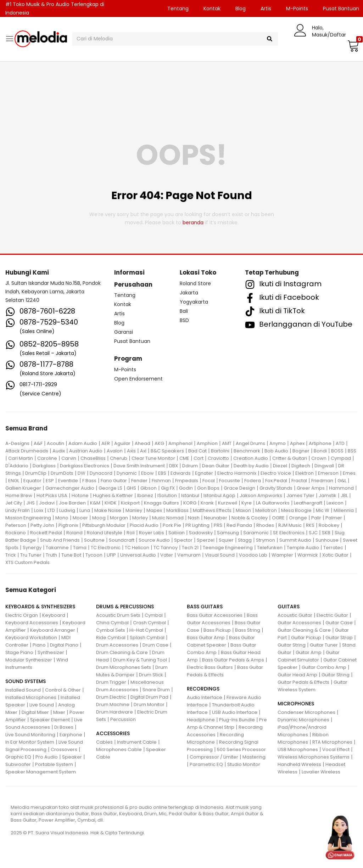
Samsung (228, 533)
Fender (139, 481)
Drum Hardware (115, 712)
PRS (218, 525)
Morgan (119, 518)
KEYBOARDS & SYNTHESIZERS (40, 607)
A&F (38, 443)
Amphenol (180, 443)
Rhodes (265, 525)
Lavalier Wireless (321, 772)
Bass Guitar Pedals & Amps (233, 660)
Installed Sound (23, 690)
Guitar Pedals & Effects (303, 682)
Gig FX (168, 488)
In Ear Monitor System (30, 742)
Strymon (266, 540)
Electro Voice (276, 473)
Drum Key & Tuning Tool (140, 660)
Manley (134, 510)
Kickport (130, 503)
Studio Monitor (244, 764)
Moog (99, 518)
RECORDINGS (203, 689)
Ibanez (145, 495)
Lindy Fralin (18, 510)
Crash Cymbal (149, 623)
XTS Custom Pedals (27, 562)
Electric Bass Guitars (210, 667)
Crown (319, 458)
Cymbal (154, 615)
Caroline (47, 458)
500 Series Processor (241, 749)
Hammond (341, 488)
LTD (51, 510)
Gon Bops (208, 488)
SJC (313, 533)
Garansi (124, 332)
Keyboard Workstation (31, 638)
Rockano (16, 533)
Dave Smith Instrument (139, 466)
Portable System (54, 764)
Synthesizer (51, 652)
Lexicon (335, 503)
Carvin (69, 458)
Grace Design (239, 488)
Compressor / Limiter (214, 757)
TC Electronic (106, 548)
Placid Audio (144, 525)
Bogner (301, 451)
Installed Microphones (31, 697)
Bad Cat (197, 451)
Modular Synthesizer (29, 660)
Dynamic (127, 473)
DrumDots (62, 473)
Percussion (123, 719)
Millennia (344, 510)
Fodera (253, 481)
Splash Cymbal (147, 638)
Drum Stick (151, 675)
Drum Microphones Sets (124, 667)
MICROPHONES (296, 704)
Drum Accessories (117, 645)
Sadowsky (201, 533)
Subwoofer (18, 764)
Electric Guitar (332, 615)
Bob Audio (276, 451)
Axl (143, 451)
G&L (342, 481)
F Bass (89, 481)
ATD (340, 443)
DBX (174, 466)
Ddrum (190, 466)
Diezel (280, 466)
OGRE (278, 518)
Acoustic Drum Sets (118, 615)
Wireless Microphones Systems (314, 757)
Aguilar (122, 443)
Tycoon (94, 555)
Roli (131, 533)
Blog (241, 9)
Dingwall (324, 466)
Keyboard (54, 615)
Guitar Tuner (324, 645)
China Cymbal (112, 623)
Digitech (301, 466)
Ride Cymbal (111, 638)
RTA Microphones (332, 742)
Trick (11, 555)
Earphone (71, 735)
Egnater (204, 473)
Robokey (329, 525)
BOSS (337, 451)
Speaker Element (50, 720)
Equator (32, 481)
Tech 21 (190, 548)
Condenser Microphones (306, 712)
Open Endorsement (138, 379)
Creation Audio (251, 458)
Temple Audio (303, 548)
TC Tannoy (166, 548)
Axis (131, 451)
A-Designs (17, 443)
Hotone (80, 495)
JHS (30, 503)
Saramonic (256, 533)
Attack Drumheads (27, 451)
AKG (159, 443)
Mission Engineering (28, 518)
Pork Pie (172, 525)
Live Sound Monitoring (30, 735)
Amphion (207, 443)
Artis (266, 9)
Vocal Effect (336, 749)
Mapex (154, 510)
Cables (104, 742)
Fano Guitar (114, 481)
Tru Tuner (31, 555)
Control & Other (63, 690)
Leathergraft (308, 503)
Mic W (323, 510)
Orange (298, 518)
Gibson (149, 488)
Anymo (278, 443)
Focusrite (230, 481)
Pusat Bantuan (132, 341)
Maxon (243, 510)
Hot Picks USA (52, 495)
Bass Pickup (217, 630)
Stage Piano (19, 652)
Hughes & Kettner (113, 495)
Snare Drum (156, 690)
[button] (352, 46)
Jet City (14, 503)
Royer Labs (152, 533)
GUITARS (289, 607)
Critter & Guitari (290, 458)
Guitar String (292, 645)
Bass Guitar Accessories (215, 615)
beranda (193, 222)
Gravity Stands (276, 488)
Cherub (119, 458)
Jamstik (328, 495)
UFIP (111, 555)
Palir (316, 518)
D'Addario (17, 466)
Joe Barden (72, 503)
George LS (110, 488)
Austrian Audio (86, 451)
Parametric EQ (206, 764)
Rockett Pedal (46, 533)
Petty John (42, 525)
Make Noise (108, 510)
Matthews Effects (212, 510)
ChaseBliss (93, 458)
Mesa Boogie (296, 510)
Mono (62, 518)
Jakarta (189, 293)
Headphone (201, 720)
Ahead (143, 443)
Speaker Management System (41, 772)
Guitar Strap (339, 638)
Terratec (333, 548)
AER (106, 443)
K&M (95, 503)
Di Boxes (64, 727)
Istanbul (190, 495)
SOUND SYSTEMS (26, 681)
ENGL (14, 481)
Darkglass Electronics (85, 466)
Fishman (161, 481)
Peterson (16, 525)
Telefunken (270, 548)
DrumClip (36, 473)
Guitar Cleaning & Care (304, 630)
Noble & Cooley (250, 518)
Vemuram (189, 555)
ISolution (167, 495)
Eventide (68, 481)
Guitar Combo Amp (324, 667)
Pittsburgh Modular (104, 525)
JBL (344, 495)
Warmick (308, 555)
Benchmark (247, 451)
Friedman (322, 481)
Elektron (305, 473)
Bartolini (220, 451)
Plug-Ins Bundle (237, 720)
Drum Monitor (149, 704)
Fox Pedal (276, 481)
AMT (227, 443)
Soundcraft (122, 540)
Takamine (57, 548)
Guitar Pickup (306, 638)
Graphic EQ (18, 757)
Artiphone (320, 443)
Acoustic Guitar (295, 615)
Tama (80, 548)
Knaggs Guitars (161, 503)
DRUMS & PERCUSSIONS (125, 607)
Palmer (334, 518)
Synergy (32, 548)
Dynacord (101, 473)
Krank (207, 503)
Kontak (212, 9)
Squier (226, 540)
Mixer (59, 712)
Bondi (320, 451)
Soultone (94, 540)
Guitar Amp (309, 652)
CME (184, 458)
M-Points (297, 9)
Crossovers (64, 749)
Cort (199, 458)
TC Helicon (137, 548)
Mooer (80, 518)
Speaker (72, 757)
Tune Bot (71, 555)
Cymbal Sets (111, 630)
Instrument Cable (137, 742)
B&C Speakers (167, 451)
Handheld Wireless (299, 764)
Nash (194, 518)
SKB (326, 533)
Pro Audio (47, 757)
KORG (190, 503)
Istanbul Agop (219, 495)
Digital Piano (64, 645)
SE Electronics (289, 533)
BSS (352, 451)
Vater (167, 555)
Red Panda (239, 525)
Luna (85, 510)
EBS (162, 473)
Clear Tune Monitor (153, 458)
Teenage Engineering (228, 548)
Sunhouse (327, 540)
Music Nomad (168, 518)
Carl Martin (21, 458)
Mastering (254, 757)
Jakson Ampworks (261, 495)
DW (82, 473)
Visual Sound (220, 555)
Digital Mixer (35, 712)
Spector (183, 540)
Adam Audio (83, 443)
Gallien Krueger (23, 488)
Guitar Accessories (299, 623)
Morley (140, 518)
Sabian (177, 533)
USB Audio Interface (235, 712)
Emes (349, 473)
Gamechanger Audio (70, 488)
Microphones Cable (119, 749)
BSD (184, 320)
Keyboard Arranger (53, 630)
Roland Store (195, 283)
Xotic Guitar (335, 555)
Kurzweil (228, 503)
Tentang (178, 9)
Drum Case (155, 645)
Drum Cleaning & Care (122, 652)
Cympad (341, 458)
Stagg (245, 540)
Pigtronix (68, 525)
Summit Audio (295, 540)
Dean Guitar (216, 466)
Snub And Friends (60, 540)
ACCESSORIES (113, 733)
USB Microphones (298, 749)
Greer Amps (311, 488)
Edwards (181, 473)
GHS (131, 488)
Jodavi (47, 503)
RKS (310, 525)
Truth (51, 555)
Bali (184, 311)
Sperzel (206, 540)
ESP (50, 481)
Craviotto (218, 458)
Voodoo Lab (253, 555)
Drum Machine (113, 704)
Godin (186, 488)
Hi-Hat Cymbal (146, 630)
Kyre (247, 503)
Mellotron (266, 510)
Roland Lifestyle (105, 533)
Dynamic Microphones (303, 720)
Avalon (115, 451)
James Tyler (300, 495)
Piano (39, 645)
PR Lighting (197, 525)
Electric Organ (22, 615)
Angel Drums (250, 443)
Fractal (299, 481)
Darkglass (44, 466)
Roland (74, 533)
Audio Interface (205, 697)
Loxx (39, 510)
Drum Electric (111, 697)
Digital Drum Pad (149, 697)
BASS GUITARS (205, 607)
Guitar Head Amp (297, 675)
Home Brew (19, 495)
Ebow (147, 473)
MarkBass (177, 510)
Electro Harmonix (237, 473)
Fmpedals (187, 481)
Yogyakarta (194, 302)
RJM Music (290, 525)
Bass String (248, 630)
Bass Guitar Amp (206, 638)
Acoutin (55, 443)
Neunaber (216, 518)
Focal (209, 481)
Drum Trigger (111, 682)
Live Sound (42, 705)
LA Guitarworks (273, 503)
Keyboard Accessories (32, 623)
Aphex (297, 443)
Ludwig (67, 510)
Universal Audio (138, 555)
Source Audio (154, 540)
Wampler (282, 555)
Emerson (328, 473)
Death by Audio (251, 466)
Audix (59, 451)
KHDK (111, 503)
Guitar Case (339, 623)
